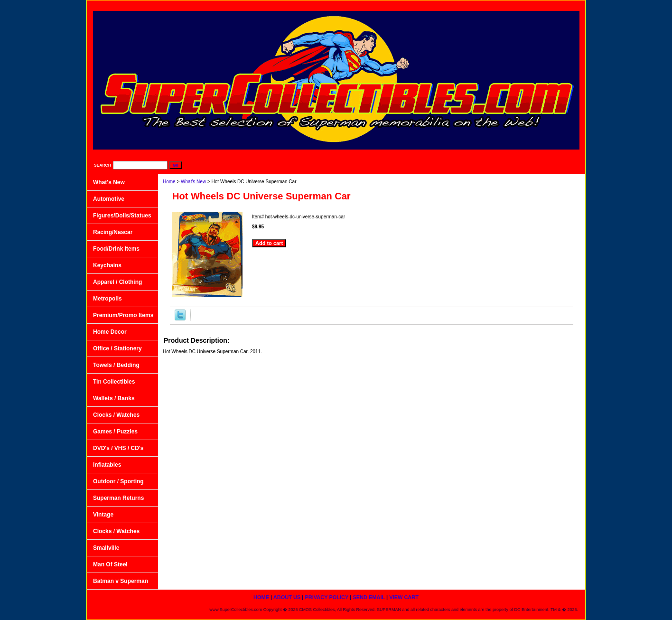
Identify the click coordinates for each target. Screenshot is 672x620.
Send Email (516, 5)
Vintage (103, 515)
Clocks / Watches (116, 415)
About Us (416, 5)
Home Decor (110, 332)
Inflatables (107, 465)
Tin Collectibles (114, 382)
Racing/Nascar (113, 232)
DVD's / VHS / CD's (118, 448)
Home (169, 182)
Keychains (107, 265)
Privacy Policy (465, 5)
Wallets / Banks (114, 398)
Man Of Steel (110, 564)
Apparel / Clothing (117, 282)
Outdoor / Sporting (118, 481)
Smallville (106, 548)
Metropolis (107, 299)
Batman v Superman (121, 581)
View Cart (561, 5)
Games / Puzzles (115, 432)
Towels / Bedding (116, 365)
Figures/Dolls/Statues (122, 216)
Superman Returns (118, 498)
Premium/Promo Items (123, 315)
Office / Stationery (117, 348)
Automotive (109, 199)
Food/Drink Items (116, 249)
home (378, 5)
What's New (193, 182)
